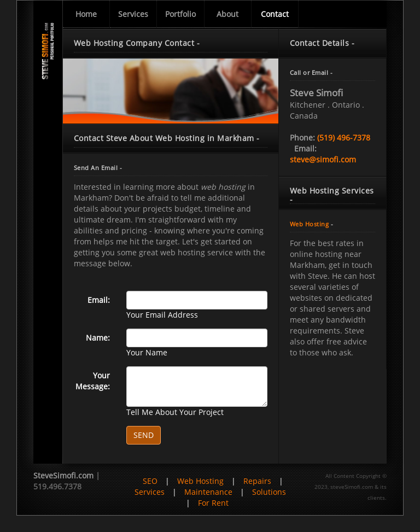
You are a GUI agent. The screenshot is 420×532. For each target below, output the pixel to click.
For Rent (213, 503)
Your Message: (93, 381)
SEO (150, 481)
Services (133, 14)
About (227, 14)
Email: (99, 300)
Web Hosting (310, 224)
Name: (98, 338)
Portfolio (180, 14)
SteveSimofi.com (63, 475)
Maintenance (208, 492)
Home (86, 14)
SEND (144, 435)
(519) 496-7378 (344, 138)
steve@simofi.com (323, 159)
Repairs (257, 481)
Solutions (269, 492)
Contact (275, 14)
